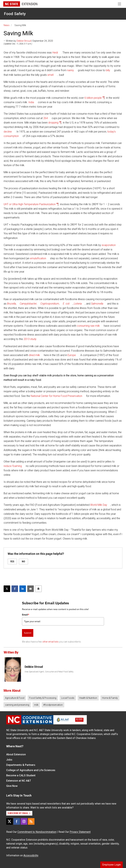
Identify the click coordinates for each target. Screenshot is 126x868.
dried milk (34, 355)
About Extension (16, 754)
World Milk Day (99, 505)
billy (108, 70)
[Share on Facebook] (15, 589)
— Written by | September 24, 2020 (28, 41)
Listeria (78, 304)
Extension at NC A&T (19, 781)
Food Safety (15, 14)
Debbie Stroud (24, 41)
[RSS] (31, 821)
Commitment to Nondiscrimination (37, 832)
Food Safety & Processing (43, 698)
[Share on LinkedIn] (23, 589)
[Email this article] (31, 589)
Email (26, 615)
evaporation (109, 245)
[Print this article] (38, 589)
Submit (28, 633)
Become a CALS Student (21, 775)
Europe (72, 355)
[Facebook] (17, 821)
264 (46, 118)
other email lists (50, 642)
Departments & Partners (21, 765)
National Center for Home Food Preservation (56, 396)
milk (36, 705)
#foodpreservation (53, 705)
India (31, 102)
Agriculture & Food (15, 698)
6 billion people (93, 98)
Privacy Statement (80, 832)
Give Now (12, 786)
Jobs (9, 760)
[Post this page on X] (7, 589)
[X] (10, 821)
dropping (53, 123)
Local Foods (68, 698)
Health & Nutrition (88, 698)
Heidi (55, 53)
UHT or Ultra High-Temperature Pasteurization (30, 204)
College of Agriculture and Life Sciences (31, 770)
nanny (70, 70)
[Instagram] (24, 821)
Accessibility (31, 855)
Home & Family (110, 698)
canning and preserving (17, 705)
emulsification (38, 258)
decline (8, 132)
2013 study (30, 339)
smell (50, 75)
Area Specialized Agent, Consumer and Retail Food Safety (49, 672)
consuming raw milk (88, 326)
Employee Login (111, 865)
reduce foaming (13, 466)
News (7, 25)
